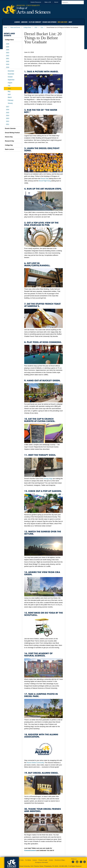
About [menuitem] (70, 22)
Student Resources (38, 2)
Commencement (30, 850)
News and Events (15, 27)
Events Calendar (10, 128)
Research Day (9, 141)
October (10, 77)
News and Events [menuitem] (63, 22)
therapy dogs (48, 479)
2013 (8, 118)
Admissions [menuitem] (24, 22)
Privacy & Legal (43, 860)
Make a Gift (50, 2)
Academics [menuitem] (17, 22)
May (9, 91)
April (9, 94)
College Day (9, 145)
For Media (28, 860)
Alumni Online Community (35, 763)
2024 (8, 50)
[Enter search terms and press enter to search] (74, 2)
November (11, 74)
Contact (51, 860)
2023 (8, 53)
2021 (8, 59)
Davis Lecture (9, 149)
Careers (35, 860)
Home (5, 27)
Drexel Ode (44, 179)
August (10, 83)
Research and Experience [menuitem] (50, 22)
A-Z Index (21, 860)
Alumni (58, 2)
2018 (36, 27)
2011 (8, 124)
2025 (8, 47)
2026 (8, 44)
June (42, 27)
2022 (8, 56)
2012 (8, 121)
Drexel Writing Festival (12, 133)
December (11, 71)
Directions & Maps (60, 860)
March (10, 97)
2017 (8, 107)
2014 (8, 116)
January (10, 103)
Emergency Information (42, 862)
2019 (8, 64)
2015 (8, 113)
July (9, 86)
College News (27, 27)
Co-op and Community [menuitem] (35, 22)
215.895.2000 (63, 866)
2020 (8, 61)
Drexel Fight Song (45, 181)
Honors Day (9, 137)
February (11, 100)
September (11, 80)
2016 (8, 110)
